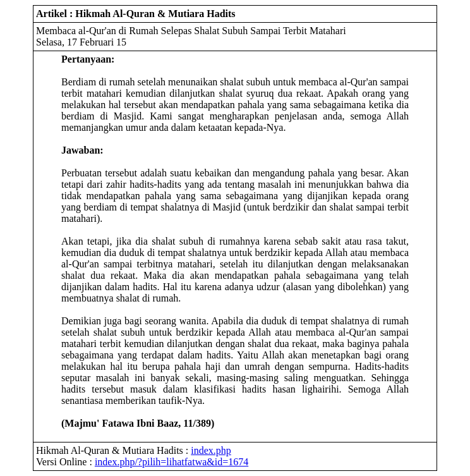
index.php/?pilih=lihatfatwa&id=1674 (172, 462)
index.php (211, 450)
